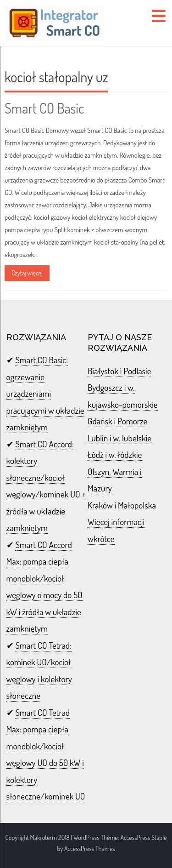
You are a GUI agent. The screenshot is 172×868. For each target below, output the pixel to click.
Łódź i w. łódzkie (115, 454)
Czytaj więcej (27, 273)
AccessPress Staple (143, 837)
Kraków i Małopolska (122, 505)
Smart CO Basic (44, 108)
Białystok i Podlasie (119, 371)
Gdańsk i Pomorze (117, 421)
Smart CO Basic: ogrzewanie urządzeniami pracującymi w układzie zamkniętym (45, 393)
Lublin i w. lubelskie (119, 438)
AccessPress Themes (90, 848)
